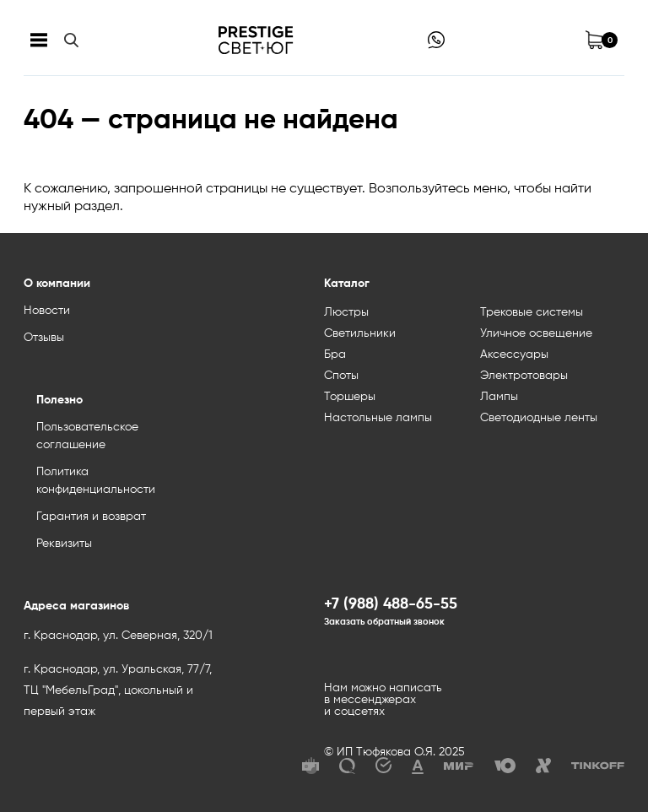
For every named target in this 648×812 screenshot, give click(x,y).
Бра (335, 355)
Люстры (346, 312)
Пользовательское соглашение (87, 436)
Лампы (499, 397)
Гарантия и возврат (91, 517)
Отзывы (44, 338)
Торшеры (350, 397)
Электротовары (524, 376)
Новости (47, 311)
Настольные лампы (378, 418)
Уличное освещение (536, 333)
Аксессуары (514, 355)
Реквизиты (64, 544)
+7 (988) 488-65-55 (391, 604)
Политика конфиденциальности (96, 481)
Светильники (360, 333)
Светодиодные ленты (539, 418)
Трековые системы (532, 312)
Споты (341, 376)
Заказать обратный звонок (384, 622)
